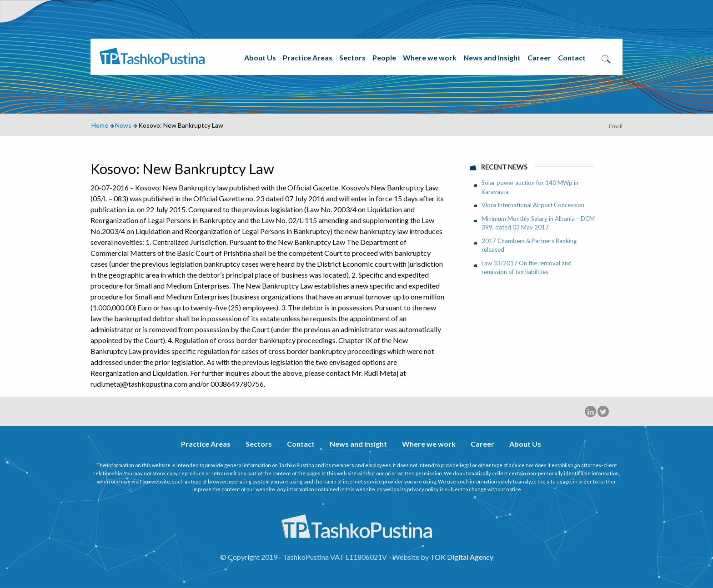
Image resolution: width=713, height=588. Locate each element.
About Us (260, 57)
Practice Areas (308, 57)
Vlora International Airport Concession (533, 205)
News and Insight (492, 57)
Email (616, 126)
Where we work (430, 57)
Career (539, 57)
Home (100, 125)
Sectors (352, 57)
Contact (572, 57)
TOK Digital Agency (462, 557)
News (123, 125)
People (384, 57)
